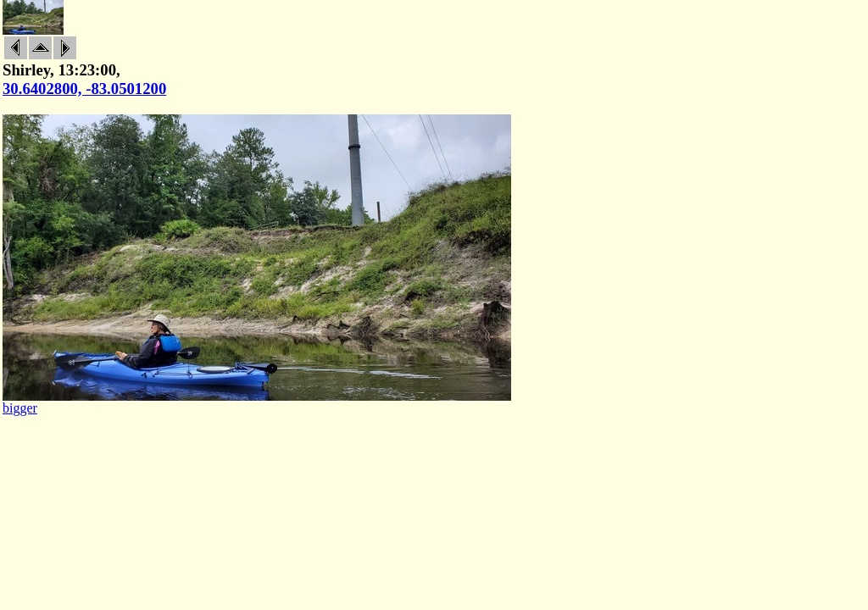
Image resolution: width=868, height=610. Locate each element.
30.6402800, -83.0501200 (84, 89)
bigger (20, 408)
